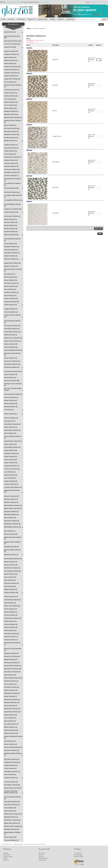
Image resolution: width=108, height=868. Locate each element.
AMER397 (29, 202)
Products (11, 19)
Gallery (53, 19)
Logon (8, 2)
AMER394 (29, 125)
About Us (61, 19)
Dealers (31, 19)
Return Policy (36, 844)
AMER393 (29, 99)
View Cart (105, 2)
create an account (17, 2)
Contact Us (70, 19)
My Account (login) (44, 2)
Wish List (100, 2)
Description (56, 45)
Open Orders (42, 860)
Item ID (28, 45)
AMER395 (29, 150)
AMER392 (29, 74)
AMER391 (29, 48)
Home (3, 19)
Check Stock (21, 19)
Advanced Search (44, 858)
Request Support (79, 857)
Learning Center (42, 19)
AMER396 (29, 176)
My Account (93, 2)
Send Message (78, 855)
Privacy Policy (28, 844)
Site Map (43, 844)
